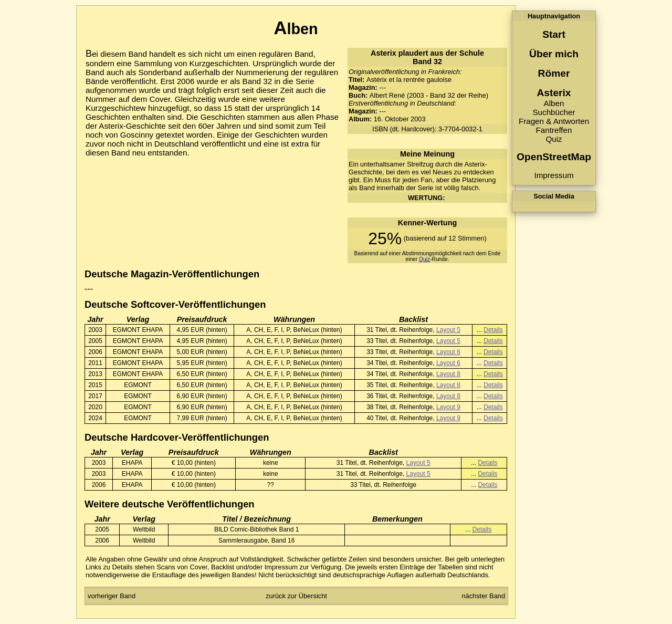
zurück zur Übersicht (296, 596)
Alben (554, 103)
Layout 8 (448, 374)
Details (493, 330)
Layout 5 (448, 330)
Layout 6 (448, 352)
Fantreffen (554, 130)
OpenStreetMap (554, 157)
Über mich (554, 54)
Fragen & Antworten (554, 121)
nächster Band (483, 596)
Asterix (554, 93)
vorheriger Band (112, 596)
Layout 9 (448, 407)
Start (554, 34)
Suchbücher (554, 112)
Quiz (554, 139)
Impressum (554, 175)
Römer (554, 73)
